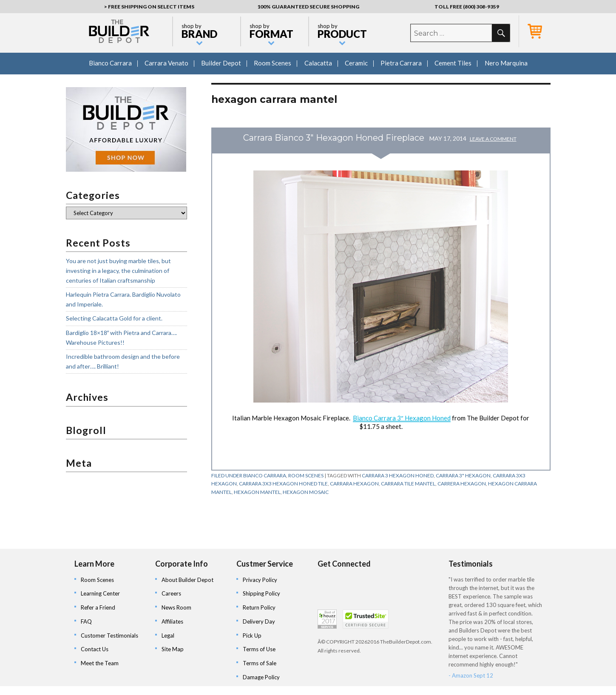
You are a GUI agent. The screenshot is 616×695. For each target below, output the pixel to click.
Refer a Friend (98, 607)
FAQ (86, 621)
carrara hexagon (354, 484)
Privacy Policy (260, 580)
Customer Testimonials (109, 635)
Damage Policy (261, 677)
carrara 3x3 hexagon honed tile (283, 484)
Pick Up (252, 635)
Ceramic (356, 63)
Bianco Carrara (110, 63)
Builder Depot (221, 63)
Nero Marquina (506, 63)
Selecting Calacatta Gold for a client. (114, 318)
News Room (176, 607)
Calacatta (318, 63)
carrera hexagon (462, 484)
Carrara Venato (166, 63)
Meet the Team (100, 663)
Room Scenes (273, 63)
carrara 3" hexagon (463, 475)
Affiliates (172, 621)
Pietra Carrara (401, 63)
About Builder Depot (187, 580)
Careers (171, 593)
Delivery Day (259, 621)
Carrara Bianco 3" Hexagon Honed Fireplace (334, 138)
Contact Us (95, 649)
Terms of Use (259, 649)
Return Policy (259, 607)
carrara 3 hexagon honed (398, 475)
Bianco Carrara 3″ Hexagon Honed (402, 418)
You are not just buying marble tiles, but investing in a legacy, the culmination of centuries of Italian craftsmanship (118, 270)
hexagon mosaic (306, 492)
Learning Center (100, 593)
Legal (168, 635)
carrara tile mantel (408, 484)
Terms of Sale (260, 663)
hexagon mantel (257, 492)
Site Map (173, 649)
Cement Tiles (453, 63)
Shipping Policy (261, 593)
